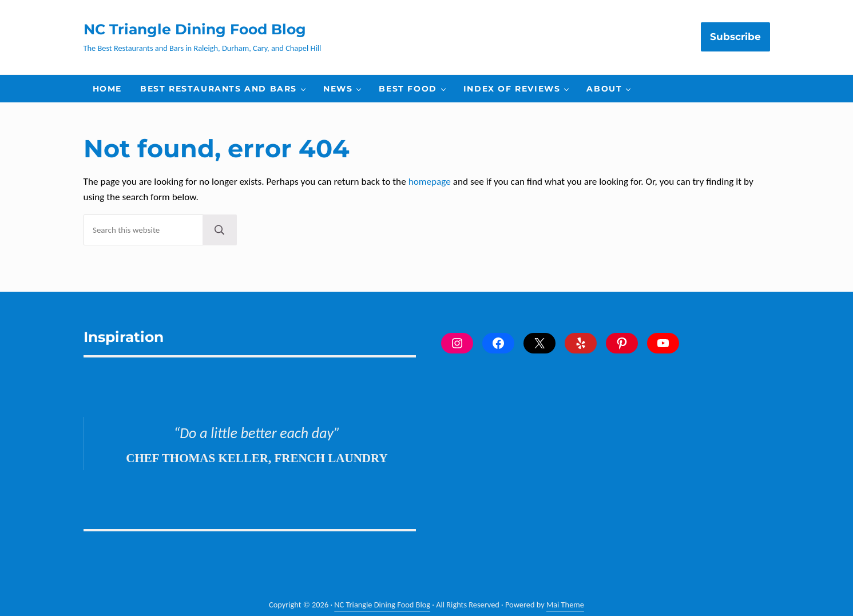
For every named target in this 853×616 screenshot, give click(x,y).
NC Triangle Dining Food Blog (195, 29)
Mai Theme (565, 605)
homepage (430, 182)
